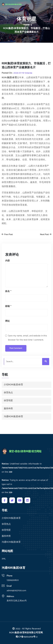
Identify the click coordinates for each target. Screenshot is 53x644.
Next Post (46, 235)
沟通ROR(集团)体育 (13, 417)
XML (4, 559)
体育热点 (8, 393)
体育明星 (8, 401)
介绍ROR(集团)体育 (13, 385)
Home (27, 25)
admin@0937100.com (16, 591)
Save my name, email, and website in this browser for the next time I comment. (27, 338)
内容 (7, 261)
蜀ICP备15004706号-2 (26, 637)
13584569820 (13, 580)
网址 (7, 321)
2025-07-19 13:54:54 (23, 73)
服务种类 (8, 409)
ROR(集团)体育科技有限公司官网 (26, 633)
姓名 (8, 291)
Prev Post (7, 235)
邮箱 (8, 306)
